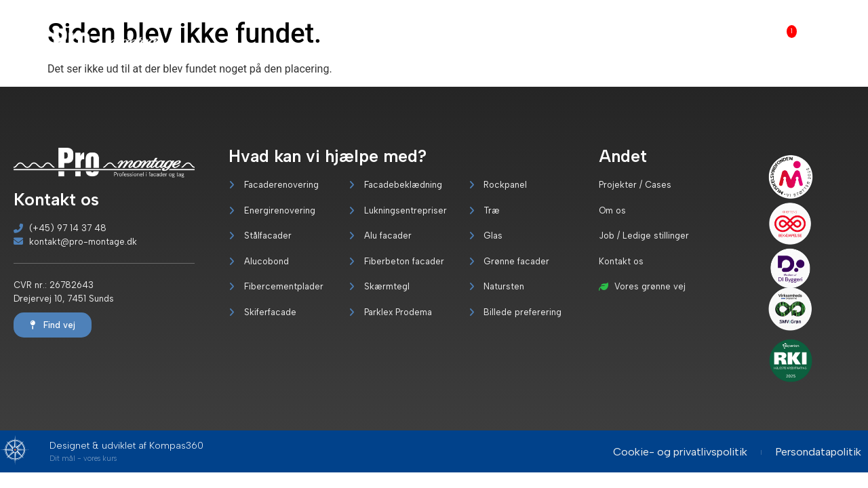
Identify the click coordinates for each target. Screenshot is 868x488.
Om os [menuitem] (733, 41)
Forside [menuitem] (385, 34)
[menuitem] (433, 41)
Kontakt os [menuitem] (834, 41)
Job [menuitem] (780, 33)
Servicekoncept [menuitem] (668, 34)
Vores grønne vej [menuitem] (588, 41)
